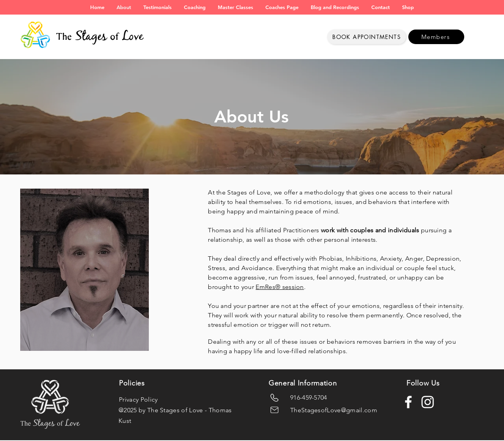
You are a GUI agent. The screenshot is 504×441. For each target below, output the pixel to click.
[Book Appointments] (367, 37)
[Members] (436, 37)
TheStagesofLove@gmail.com (334, 410)
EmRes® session (280, 287)
